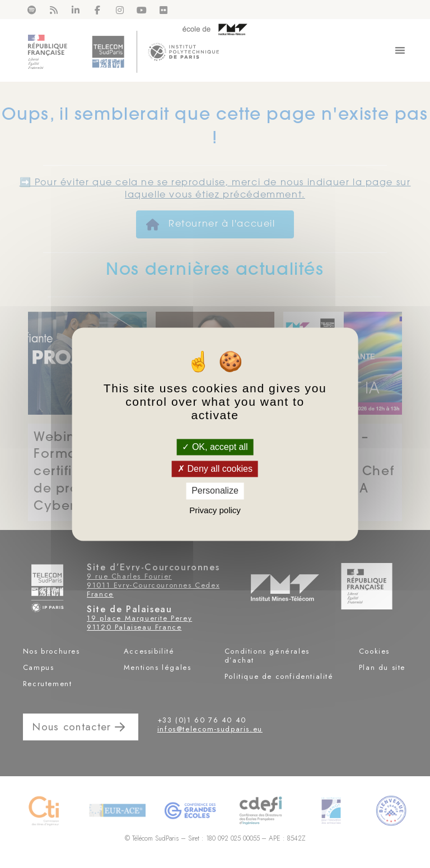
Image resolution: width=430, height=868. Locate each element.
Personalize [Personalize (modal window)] (215, 491)
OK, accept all (215, 447)
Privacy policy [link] (215, 510)
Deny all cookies (215, 469)
